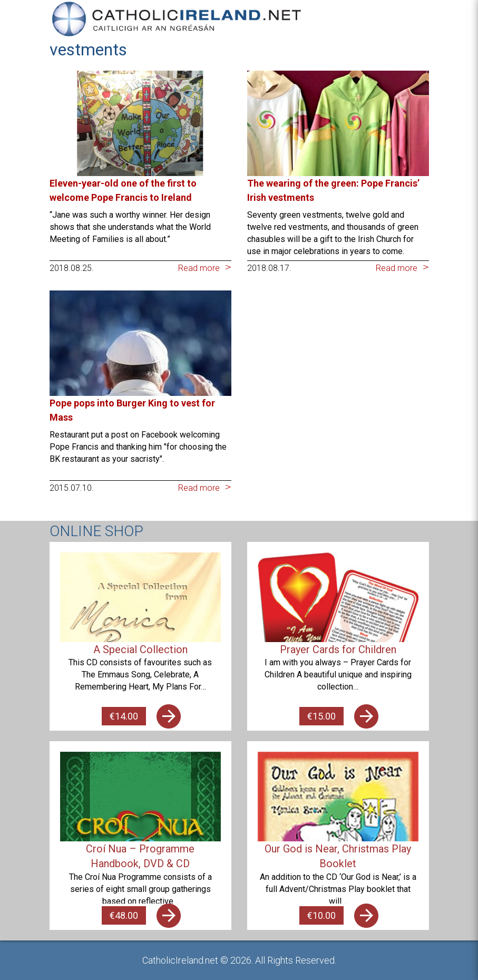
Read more (199, 268)
